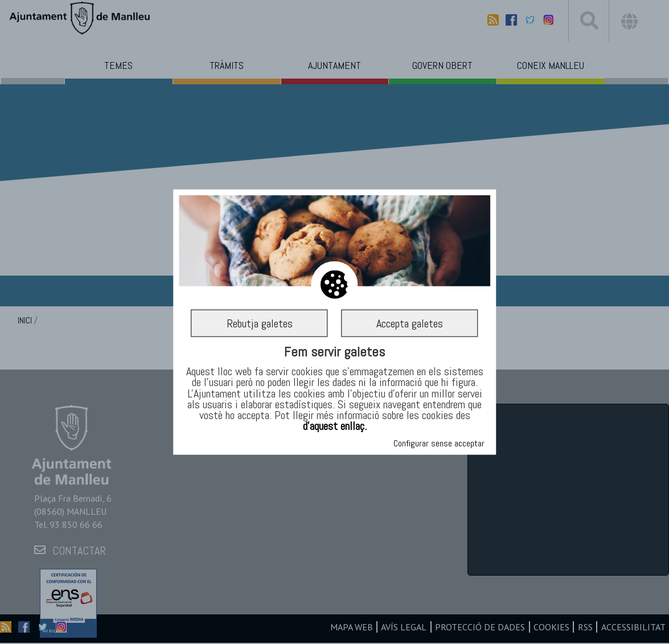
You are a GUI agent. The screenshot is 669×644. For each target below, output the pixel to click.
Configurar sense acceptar (439, 443)
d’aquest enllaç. (335, 426)
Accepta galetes (410, 323)
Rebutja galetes (260, 323)
